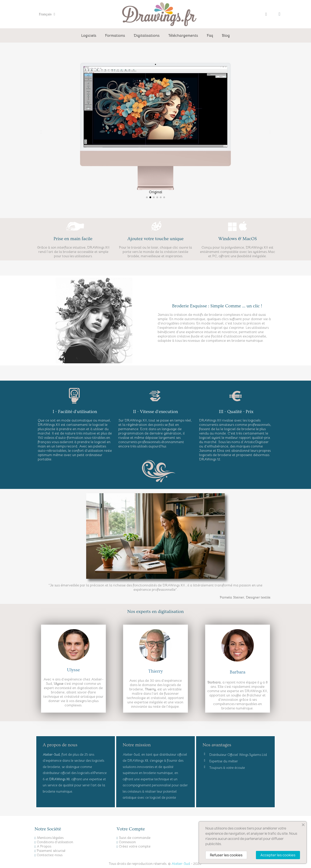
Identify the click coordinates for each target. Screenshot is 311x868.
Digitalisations (147, 35)
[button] (41, 132)
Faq (210, 35)
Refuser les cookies (226, 855)
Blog (226, 35)
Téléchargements (183, 35)
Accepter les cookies (278, 855)
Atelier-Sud (181, 864)
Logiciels (89, 35)
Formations (115, 35)
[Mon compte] (266, 14)
